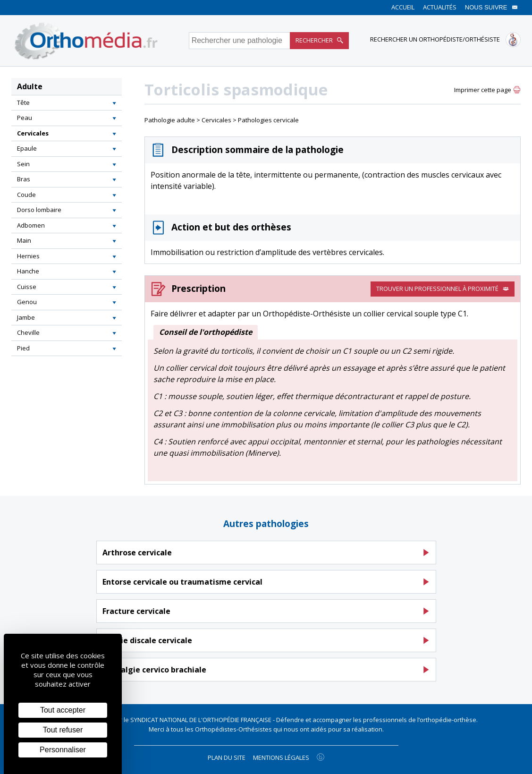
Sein (23, 164)
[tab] (67, 103)
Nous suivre (491, 7)
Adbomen (31, 225)
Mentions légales (281, 757)
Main (24, 240)
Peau (25, 118)
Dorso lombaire (39, 210)
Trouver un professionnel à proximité (443, 289)
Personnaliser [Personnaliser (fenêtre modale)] (63, 750)
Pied (23, 348)
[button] (114, 103)
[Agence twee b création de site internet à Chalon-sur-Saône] (321, 757)
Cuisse (27, 287)
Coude (26, 195)
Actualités (440, 7)
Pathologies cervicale (268, 120)
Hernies (28, 256)
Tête (23, 102)
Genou (27, 302)
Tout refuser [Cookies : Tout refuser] (63, 730)
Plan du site (227, 757)
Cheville (28, 332)
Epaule (27, 148)
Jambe (26, 317)
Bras (24, 179)
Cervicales (33, 133)
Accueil (403, 7)
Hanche (28, 271)
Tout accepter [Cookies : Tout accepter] (63, 710)
